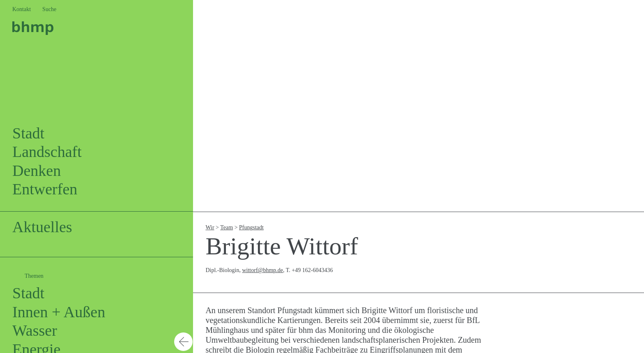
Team (227, 227)
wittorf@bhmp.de (262, 270)
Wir (210, 227)
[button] (184, 176)
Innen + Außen (59, 312)
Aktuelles (42, 227)
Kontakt (22, 9)
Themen (34, 276)
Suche (49, 9)
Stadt (28, 293)
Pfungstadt (251, 227)
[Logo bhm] (33, 27)
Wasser (35, 330)
